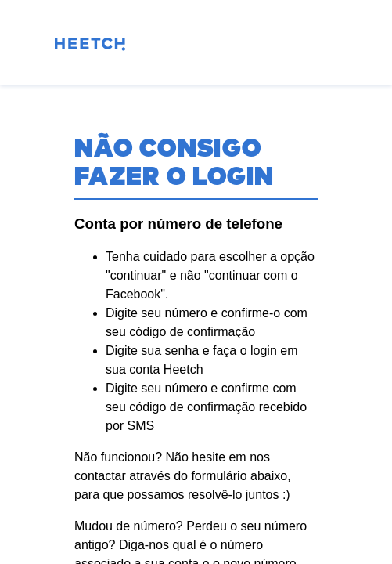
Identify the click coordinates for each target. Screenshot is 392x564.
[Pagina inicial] (90, 47)
